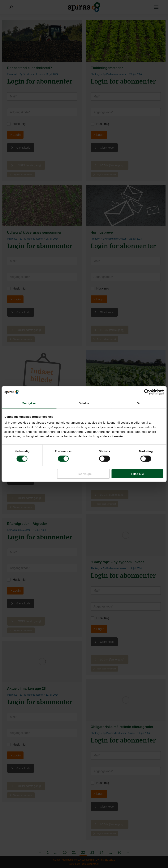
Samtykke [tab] (29, 403)
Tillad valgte (83, 474)
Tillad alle (137, 474)
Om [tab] (139, 403)
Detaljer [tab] (84, 403)
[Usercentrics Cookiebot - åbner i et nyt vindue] (147, 392)
